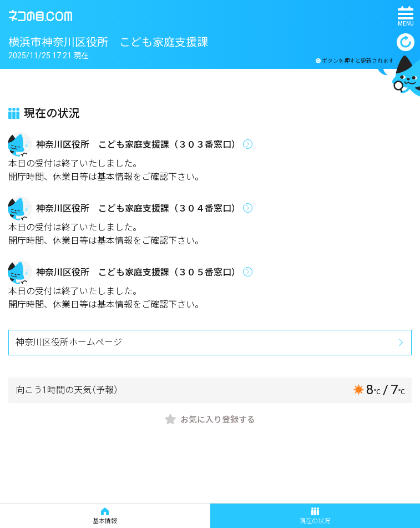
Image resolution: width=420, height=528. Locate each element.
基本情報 (105, 516)
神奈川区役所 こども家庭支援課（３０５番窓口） (138, 272)
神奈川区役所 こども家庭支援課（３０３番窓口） (138, 145)
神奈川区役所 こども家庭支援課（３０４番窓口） (138, 208)
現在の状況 (315, 516)
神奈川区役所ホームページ (69, 342)
